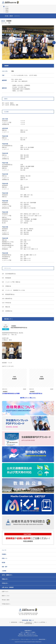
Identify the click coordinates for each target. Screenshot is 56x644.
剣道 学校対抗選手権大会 (36, 393)
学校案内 (4, 554)
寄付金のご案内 (6, 600)
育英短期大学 (29, 622)
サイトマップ (34, 639)
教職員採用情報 (42, 639)
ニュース (4, 550)
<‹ (2, 43)
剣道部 (25, 389)
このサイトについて (15, 639)
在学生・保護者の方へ (7, 575)
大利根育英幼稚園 (28, 624)
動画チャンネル (6, 596)
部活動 (7, 8)
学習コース (5, 558)
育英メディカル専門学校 (40, 622)
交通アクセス (5, 592)
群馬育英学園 (14, 622)
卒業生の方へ (5, 579)
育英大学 (21, 622)
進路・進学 (5, 567)
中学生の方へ (5, 583)
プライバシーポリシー (25, 639)
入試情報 (4, 571)
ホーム (7, 7)
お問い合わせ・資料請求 (8, 587)
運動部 (7, 10)
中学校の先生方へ (6, 604)
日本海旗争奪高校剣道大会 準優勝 (11, 393)
